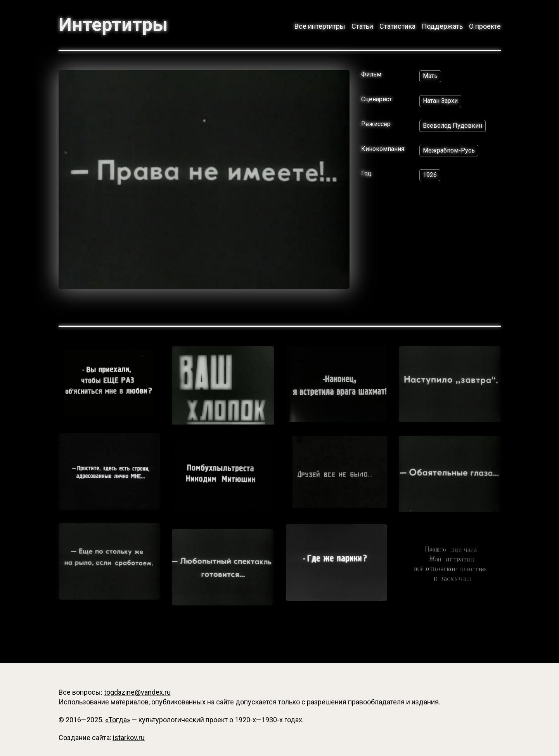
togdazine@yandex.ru (137, 692)
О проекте (485, 26)
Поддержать (442, 26)
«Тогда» (118, 720)
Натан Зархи (440, 101)
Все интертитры (320, 26)
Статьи (362, 26)
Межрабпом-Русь (449, 150)
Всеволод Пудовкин (453, 126)
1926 (430, 175)
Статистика (397, 26)
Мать (430, 76)
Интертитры (113, 25)
